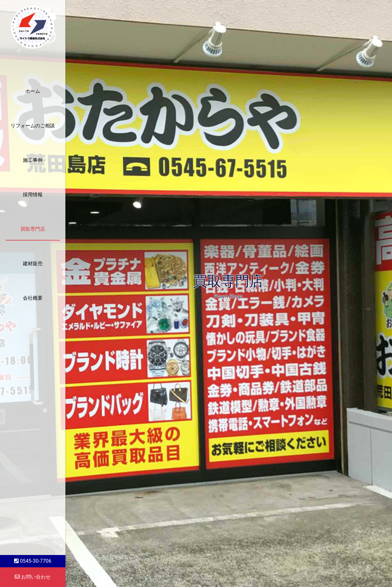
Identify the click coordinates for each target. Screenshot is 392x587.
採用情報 (33, 194)
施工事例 (33, 160)
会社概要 (33, 298)
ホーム (33, 91)
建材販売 (33, 263)
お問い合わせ (33, 577)
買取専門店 (33, 229)
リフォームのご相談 (33, 126)
